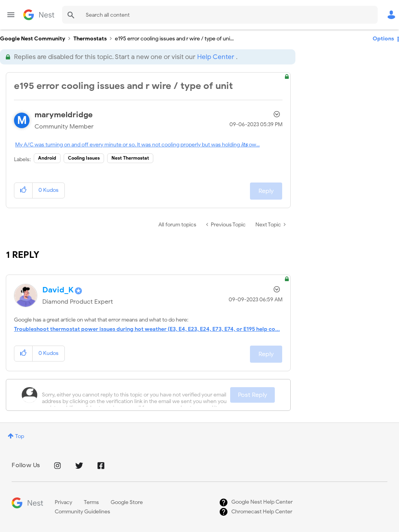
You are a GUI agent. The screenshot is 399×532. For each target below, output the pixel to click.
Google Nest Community (39, 15)
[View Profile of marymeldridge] (64, 115)
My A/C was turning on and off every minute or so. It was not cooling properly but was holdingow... (137, 145)
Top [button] (20, 436)
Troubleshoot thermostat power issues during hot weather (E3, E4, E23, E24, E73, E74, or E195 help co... (147, 329)
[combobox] (220, 15)
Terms (91, 502)
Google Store (127, 502)
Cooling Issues (84, 158)
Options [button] (383, 39)
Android (47, 158)
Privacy (63, 502)
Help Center (216, 57)
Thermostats (90, 39)
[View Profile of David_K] (58, 290)
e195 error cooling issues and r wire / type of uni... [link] (174, 39)
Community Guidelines (82, 512)
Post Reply (252, 395)
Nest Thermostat (130, 158)
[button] (23, 190)
